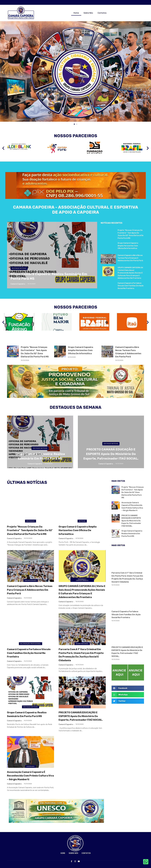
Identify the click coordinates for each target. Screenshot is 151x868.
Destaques (31, 521)
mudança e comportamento (82, 580)
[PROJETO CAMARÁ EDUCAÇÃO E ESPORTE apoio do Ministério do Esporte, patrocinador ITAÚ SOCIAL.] (82, 692)
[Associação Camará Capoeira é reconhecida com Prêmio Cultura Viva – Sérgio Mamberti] (30, 752)
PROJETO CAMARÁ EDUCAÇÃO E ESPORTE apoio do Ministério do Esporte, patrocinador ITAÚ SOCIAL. (111, 454)
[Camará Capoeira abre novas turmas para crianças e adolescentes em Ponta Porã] (30, 566)
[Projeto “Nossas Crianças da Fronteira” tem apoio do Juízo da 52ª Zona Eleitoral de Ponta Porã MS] (30, 507)
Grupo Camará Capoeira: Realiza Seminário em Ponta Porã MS (132, 533)
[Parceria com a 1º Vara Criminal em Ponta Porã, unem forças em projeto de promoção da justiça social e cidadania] (82, 629)
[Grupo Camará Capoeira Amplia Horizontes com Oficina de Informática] (82, 507)
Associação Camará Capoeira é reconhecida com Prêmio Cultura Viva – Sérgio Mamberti (30, 776)
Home (76, 13)
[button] (3, 72)
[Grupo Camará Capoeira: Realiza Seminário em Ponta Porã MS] (52, 255)
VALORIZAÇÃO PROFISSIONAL (31, 644)
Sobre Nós (88, 13)
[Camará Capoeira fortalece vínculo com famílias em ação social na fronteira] (30, 629)
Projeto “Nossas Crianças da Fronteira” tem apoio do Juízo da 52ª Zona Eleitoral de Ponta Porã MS (30, 530)
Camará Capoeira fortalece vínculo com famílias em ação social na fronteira (131, 286)
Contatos (102, 13)
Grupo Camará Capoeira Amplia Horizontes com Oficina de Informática (128, 246)
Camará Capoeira (18, 284)
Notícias (82, 521)
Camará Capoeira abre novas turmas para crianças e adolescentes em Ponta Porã (130, 258)
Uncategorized (30, 580)
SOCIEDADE (30, 766)
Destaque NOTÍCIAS (19, 268)
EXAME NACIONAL (82, 644)
